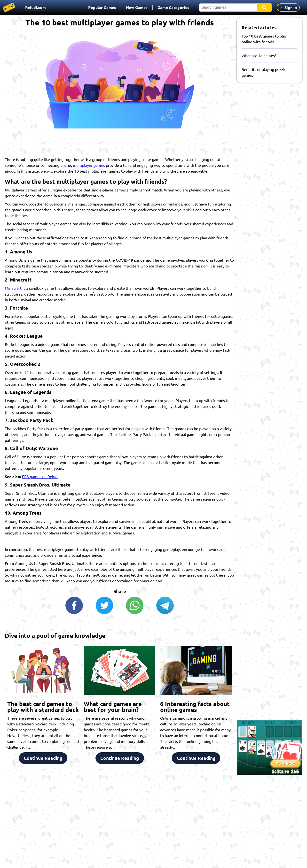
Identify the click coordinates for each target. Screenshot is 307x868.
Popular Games (102, 7)
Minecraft (13, 288)
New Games (137, 7)
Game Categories (173, 7)
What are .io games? (259, 55)
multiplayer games (89, 165)
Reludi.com (35, 7)
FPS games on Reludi (40, 476)
